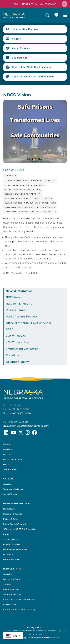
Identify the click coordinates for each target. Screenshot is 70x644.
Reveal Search (47, 15)
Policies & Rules (16, 310)
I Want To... (56, 15)
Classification (10, 604)
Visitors (16, 39)
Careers (9, 479)
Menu (65, 15)
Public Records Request (22, 317)
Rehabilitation (13, 569)
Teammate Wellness (13, 489)
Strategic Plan (10, 470)
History (7, 464)
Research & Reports (19, 304)
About (8, 444)
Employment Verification (22, 349)
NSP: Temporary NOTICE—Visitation (35, 4)
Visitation (8, 584)
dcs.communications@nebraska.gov (26, 426)
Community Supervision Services (19, 599)
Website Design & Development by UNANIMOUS (35, 637)
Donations (13, 355)
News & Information (19, 291)
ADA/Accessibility (17, 342)
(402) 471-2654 (21, 413)
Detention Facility (17, 362)
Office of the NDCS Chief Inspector (32, 67)
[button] (35, 162)
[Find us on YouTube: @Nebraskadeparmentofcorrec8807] (13, 433)
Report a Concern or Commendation (33, 77)
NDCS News (14, 297)
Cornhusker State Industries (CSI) (19, 610)
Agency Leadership (12, 459)
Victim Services (21, 48)
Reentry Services (11, 589)
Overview (8, 449)
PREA (10, 330)
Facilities (7, 454)
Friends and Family (12, 579)
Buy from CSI (19, 58)
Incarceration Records (25, 29)
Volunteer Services (12, 594)
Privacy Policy (34, 627)
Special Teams (10, 494)
